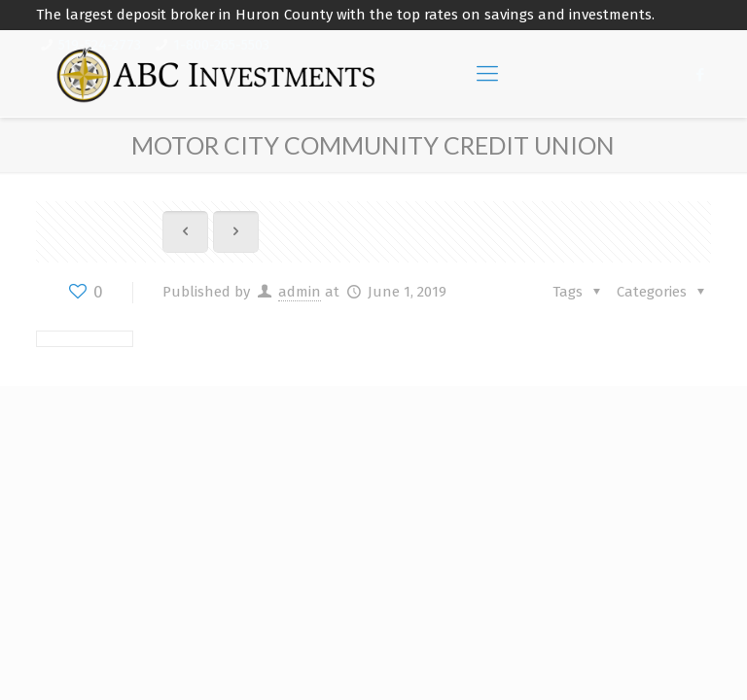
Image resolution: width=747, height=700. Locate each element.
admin (300, 292)
